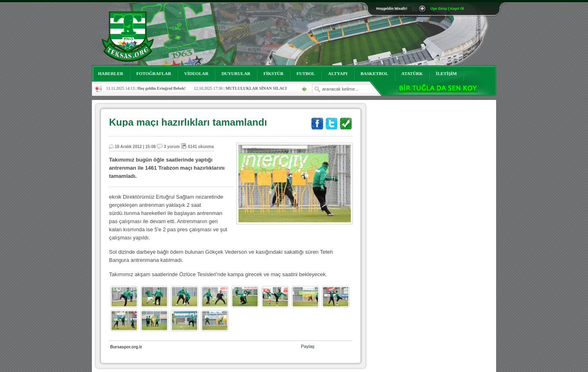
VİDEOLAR (196, 73)
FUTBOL (306, 73)
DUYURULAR (236, 73)
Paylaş (308, 346)
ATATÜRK (412, 73)
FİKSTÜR (273, 73)
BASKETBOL (374, 73)
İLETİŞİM (446, 73)
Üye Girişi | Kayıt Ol (447, 9)
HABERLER (111, 73)
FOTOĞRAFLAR (154, 73)
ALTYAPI (338, 73)
